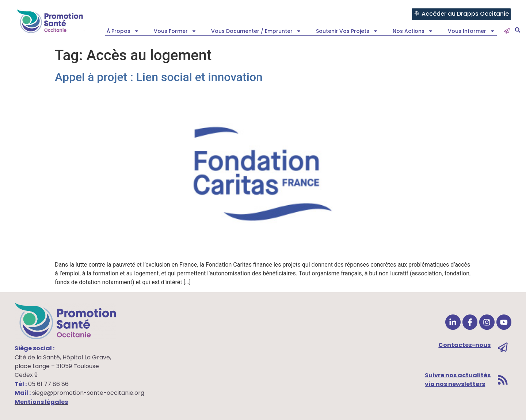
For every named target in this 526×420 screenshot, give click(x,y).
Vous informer (471, 31)
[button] (517, 30)
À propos (123, 31)
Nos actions (413, 31)
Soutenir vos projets (347, 31)
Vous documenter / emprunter (256, 31)
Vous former (175, 31)
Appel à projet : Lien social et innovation (159, 77)
